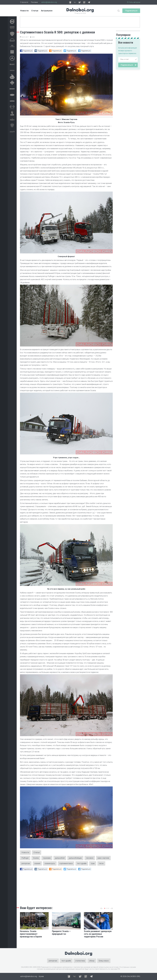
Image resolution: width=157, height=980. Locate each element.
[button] (105, 908)
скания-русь (50, 864)
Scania (36, 858)
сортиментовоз (66, 864)
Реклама (34, 2)
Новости (24, 11)
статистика (80, 961)
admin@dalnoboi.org (49, 2)
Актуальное (47, 11)
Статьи (35, 11)
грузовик (47, 858)
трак (93, 864)
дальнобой (60, 858)
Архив (41, 976)
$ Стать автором (134, 2)
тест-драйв (82, 864)
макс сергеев (104, 858)
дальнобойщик (75, 858)
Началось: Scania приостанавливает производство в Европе (31, 934)
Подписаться (131, 11)
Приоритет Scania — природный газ (61, 933)
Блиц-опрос (104, 961)
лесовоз (90, 858)
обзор (92, 961)
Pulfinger (25, 858)
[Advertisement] (66, 888)
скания (37, 864)
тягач (101, 864)
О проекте (24, 2)
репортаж (26, 864)
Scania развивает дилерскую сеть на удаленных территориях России (98, 934)
